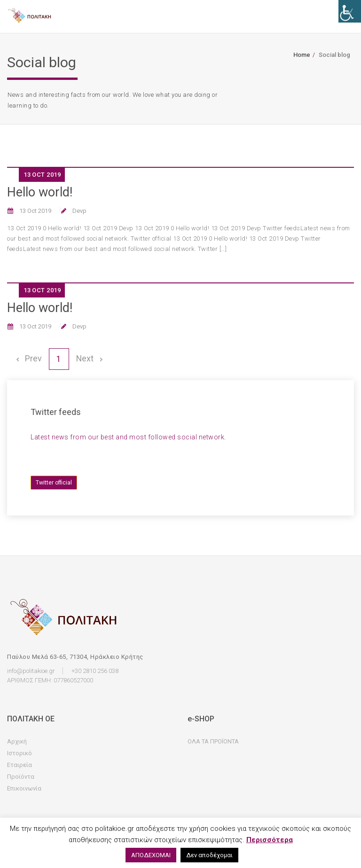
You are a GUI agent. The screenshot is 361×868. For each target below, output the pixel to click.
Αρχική (17, 742)
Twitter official (54, 483)
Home (302, 55)
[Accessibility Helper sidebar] (350, 11)
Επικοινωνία (24, 789)
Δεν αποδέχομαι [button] (209, 855)
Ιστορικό (20, 754)
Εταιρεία (20, 765)
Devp (79, 211)
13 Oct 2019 (35, 211)
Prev (28, 358)
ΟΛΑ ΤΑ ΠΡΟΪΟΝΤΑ (213, 742)
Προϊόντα (21, 777)
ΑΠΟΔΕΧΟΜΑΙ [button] (151, 855)
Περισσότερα (270, 840)
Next (90, 358)
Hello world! (40, 192)
